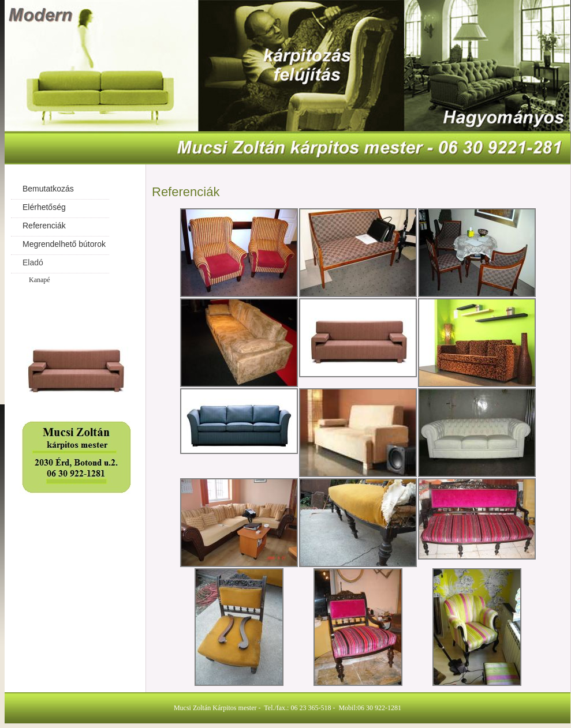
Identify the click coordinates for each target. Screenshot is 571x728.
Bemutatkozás (48, 189)
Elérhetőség (44, 207)
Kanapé (40, 280)
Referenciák (44, 226)
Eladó (33, 262)
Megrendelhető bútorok (64, 244)
